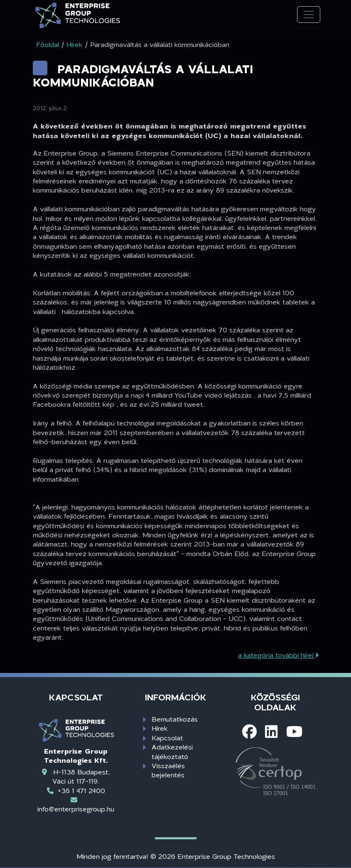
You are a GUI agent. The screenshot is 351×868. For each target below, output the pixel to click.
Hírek (160, 728)
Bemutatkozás (175, 719)
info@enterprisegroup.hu (76, 809)
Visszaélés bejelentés (168, 770)
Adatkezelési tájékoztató (172, 751)
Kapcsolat (167, 738)
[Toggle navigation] (309, 15)
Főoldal (48, 44)
